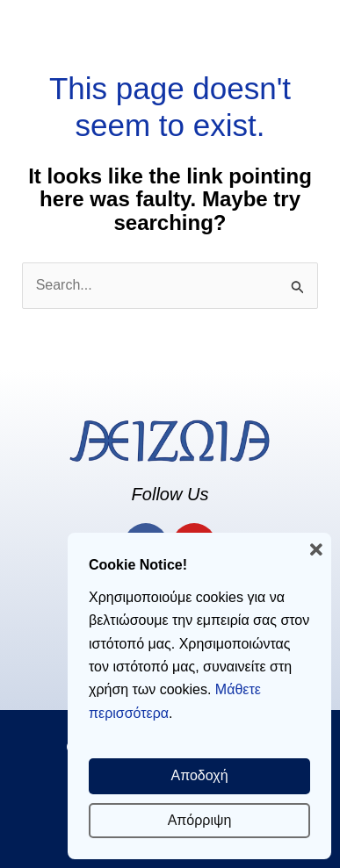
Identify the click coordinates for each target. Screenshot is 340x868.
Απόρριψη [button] (200, 820)
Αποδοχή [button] (199, 775)
